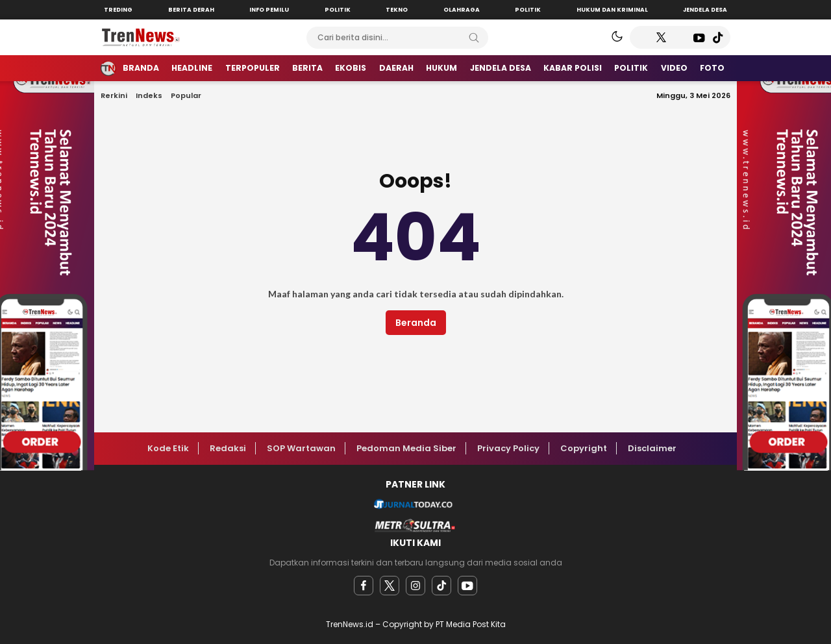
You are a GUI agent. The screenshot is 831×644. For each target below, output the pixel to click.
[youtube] (467, 586)
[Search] (474, 38)
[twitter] (390, 586)
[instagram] (415, 586)
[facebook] (364, 586)
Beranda (416, 323)
